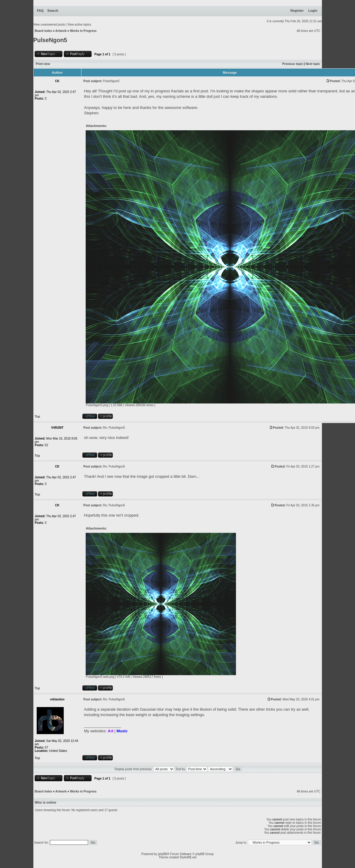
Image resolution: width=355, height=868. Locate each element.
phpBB (163, 854)
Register (297, 11)
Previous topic (293, 64)
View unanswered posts (49, 25)
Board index (44, 31)
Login (313, 11)
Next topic (313, 64)
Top (38, 417)
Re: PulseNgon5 (114, 428)
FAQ (40, 11)
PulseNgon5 (50, 40)
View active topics (79, 25)
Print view (43, 64)
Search (53, 11)
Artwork (61, 31)
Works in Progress (83, 31)
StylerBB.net (188, 857)
